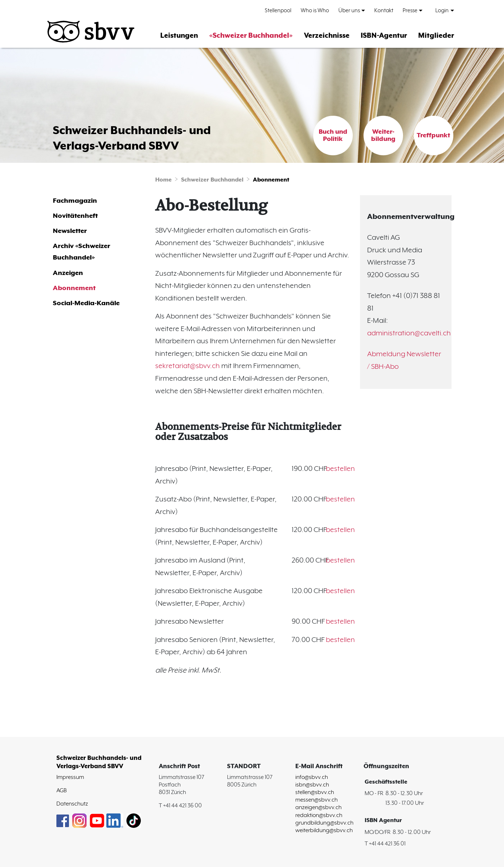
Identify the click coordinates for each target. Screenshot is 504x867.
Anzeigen (68, 273)
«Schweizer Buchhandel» (251, 36)
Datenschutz (72, 804)
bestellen (340, 469)
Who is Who (315, 11)
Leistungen (179, 36)
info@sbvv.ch (312, 777)
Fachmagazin (75, 201)
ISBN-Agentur (384, 36)
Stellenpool (278, 11)
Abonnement (271, 180)
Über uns (349, 11)
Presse (410, 11)
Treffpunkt (433, 136)
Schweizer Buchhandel (212, 180)
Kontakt (384, 11)
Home (163, 180)
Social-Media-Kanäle (86, 303)
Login (442, 11)
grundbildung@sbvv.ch (324, 823)
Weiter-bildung (383, 136)
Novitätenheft (75, 216)
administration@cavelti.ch (409, 333)
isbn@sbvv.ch (312, 785)
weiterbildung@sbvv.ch (324, 831)
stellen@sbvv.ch (315, 792)
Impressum (70, 777)
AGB (62, 791)
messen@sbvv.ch (316, 800)
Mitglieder (436, 36)
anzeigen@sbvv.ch (318, 808)
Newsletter (70, 231)
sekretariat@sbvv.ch (188, 366)
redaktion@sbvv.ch (319, 815)
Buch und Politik (333, 136)
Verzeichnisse (327, 36)
